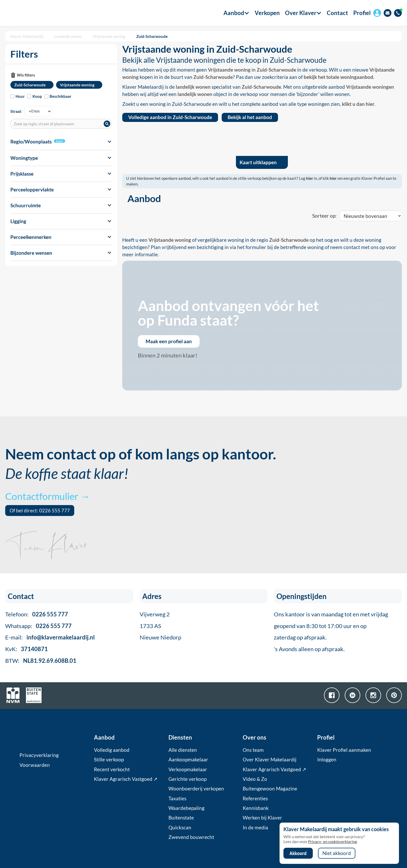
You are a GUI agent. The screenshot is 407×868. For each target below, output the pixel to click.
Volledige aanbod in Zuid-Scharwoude (170, 117)
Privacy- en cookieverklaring (333, 842)
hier (310, 178)
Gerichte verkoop (188, 779)
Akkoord (298, 853)
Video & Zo (255, 779)
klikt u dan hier (358, 104)
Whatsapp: (38, 626)
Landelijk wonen (68, 36)
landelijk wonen (193, 87)
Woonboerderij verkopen (196, 789)
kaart (60, 141)
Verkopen (267, 13)
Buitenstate (181, 818)
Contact (337, 13)
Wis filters (26, 75)
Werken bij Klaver (262, 818)
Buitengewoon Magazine (270, 789)
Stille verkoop (109, 760)
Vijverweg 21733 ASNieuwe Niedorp (160, 626)
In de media (255, 828)
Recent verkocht (112, 769)
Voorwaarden (35, 765)
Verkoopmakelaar (188, 769)
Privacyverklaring (39, 755)
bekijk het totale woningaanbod (338, 77)
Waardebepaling (186, 808)
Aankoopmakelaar (188, 760)
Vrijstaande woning (109, 36)
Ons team (253, 750)
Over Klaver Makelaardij (270, 760)
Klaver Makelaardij (27, 36)
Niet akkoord (337, 853)
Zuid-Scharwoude (152, 36)
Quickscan (180, 828)
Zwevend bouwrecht (191, 837)
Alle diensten (183, 750)
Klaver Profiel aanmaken (344, 750)
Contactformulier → (48, 496)
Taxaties (177, 798)
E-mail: (50, 637)
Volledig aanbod (112, 750)
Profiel (362, 13)
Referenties (255, 798)
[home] (34, 13)
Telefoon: (37, 614)
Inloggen (327, 760)
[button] (234, 13)
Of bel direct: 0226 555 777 (40, 511)
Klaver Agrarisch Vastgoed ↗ (126, 779)
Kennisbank (256, 808)
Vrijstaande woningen (370, 87)
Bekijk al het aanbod (250, 117)
